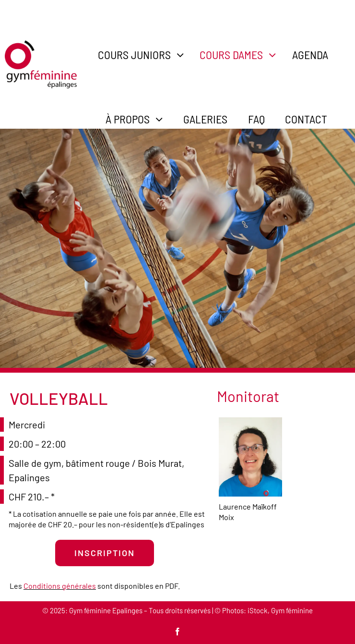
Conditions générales (60, 586)
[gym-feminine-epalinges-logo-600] (41, 45)
